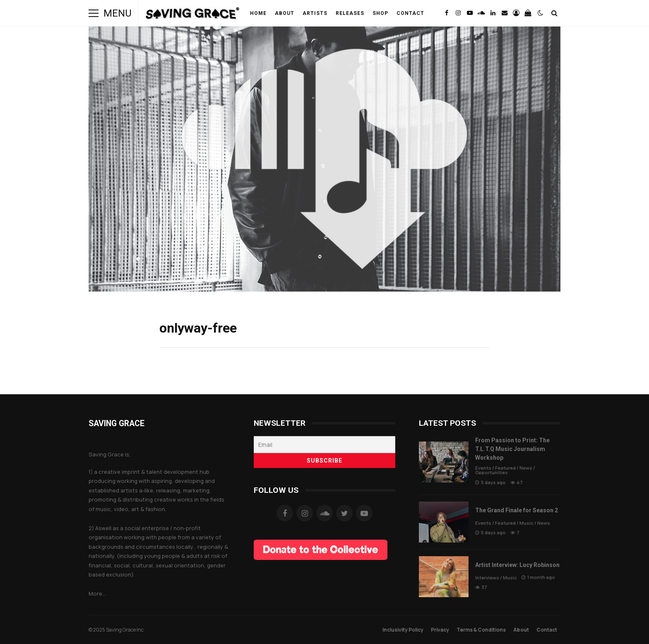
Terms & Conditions (481, 630)
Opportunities (492, 472)
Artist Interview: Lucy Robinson (444, 577)
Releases (350, 13)
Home (258, 13)
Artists (315, 13)
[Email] (324, 445)
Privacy (440, 630)
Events (483, 468)
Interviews (487, 578)
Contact (410, 13)
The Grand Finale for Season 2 (444, 522)
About (285, 13)
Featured (505, 468)
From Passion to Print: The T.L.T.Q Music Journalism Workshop (444, 462)
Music (526, 523)
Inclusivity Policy (403, 630)
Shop (380, 13)
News (526, 468)
